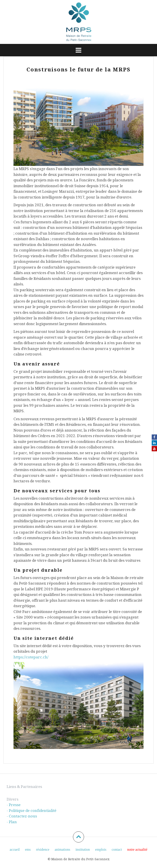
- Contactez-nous (22, 816)
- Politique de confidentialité (32, 810)
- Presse (14, 805)
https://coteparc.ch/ (31, 657)
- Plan (12, 822)
